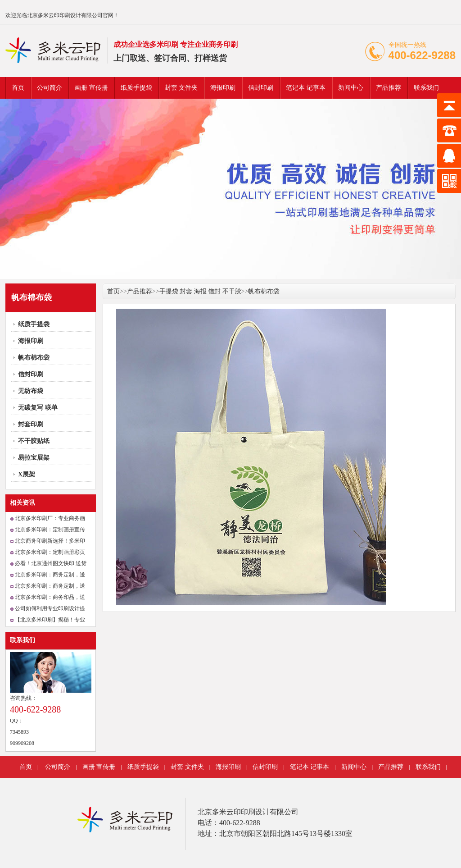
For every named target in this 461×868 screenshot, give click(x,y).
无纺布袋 (31, 391)
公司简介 (50, 88)
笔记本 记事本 (306, 88)
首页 (18, 88)
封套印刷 (31, 424)
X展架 (27, 474)
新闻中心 (351, 88)
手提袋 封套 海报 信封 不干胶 (200, 291)
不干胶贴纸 (34, 441)
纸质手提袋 (136, 88)
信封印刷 (261, 88)
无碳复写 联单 (38, 408)
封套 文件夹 (181, 88)
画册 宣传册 (91, 88)
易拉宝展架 (34, 458)
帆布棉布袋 (34, 358)
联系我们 (426, 88)
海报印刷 (223, 88)
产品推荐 (389, 88)
